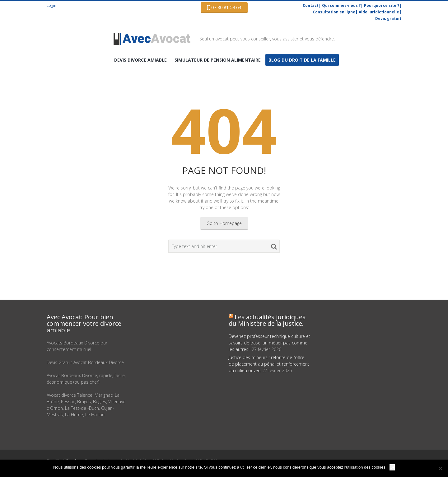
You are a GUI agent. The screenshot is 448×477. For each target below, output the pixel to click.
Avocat (156, 39)
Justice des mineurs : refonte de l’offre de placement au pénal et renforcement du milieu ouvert (269, 364)
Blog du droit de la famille (302, 60)
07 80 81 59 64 (224, 7)
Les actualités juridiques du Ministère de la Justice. (267, 320)
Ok (392, 467)
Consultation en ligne (334, 12)
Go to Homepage (224, 223)
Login (51, 5)
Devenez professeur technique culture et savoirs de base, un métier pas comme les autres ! (269, 343)
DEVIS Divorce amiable (140, 60)
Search (274, 248)
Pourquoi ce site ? (382, 5)
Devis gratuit (388, 19)
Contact (311, 5)
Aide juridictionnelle (379, 12)
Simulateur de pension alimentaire (218, 60)
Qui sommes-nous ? (341, 5)
